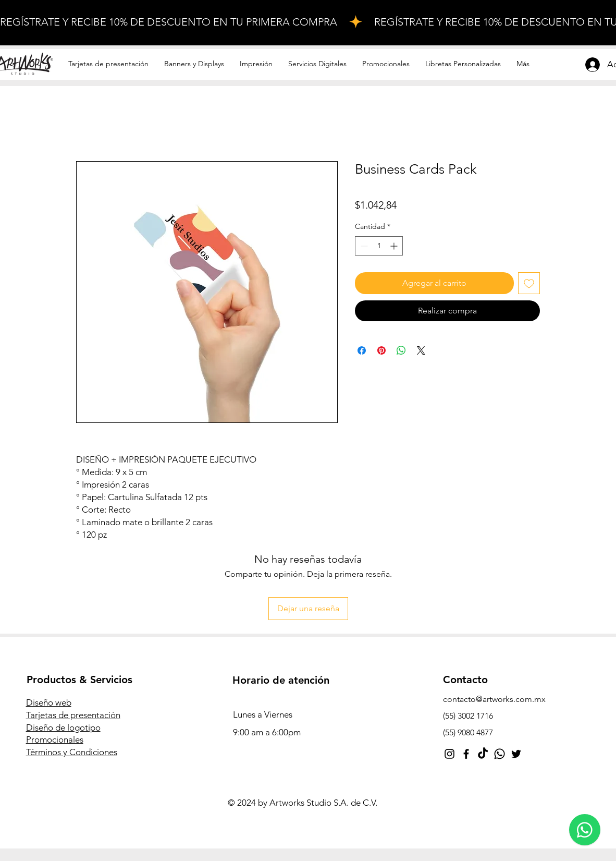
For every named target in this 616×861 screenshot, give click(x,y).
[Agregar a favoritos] (529, 283)
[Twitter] (516, 754)
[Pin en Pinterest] (381, 350)
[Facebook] (466, 754)
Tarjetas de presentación (73, 715)
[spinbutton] (379, 246)
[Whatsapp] (500, 754)
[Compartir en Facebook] (362, 350)
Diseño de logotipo (63, 727)
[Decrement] (363, 246)
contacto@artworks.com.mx (494, 699)
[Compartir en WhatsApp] (401, 350)
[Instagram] (449, 754)
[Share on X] (421, 350)
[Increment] (395, 246)
